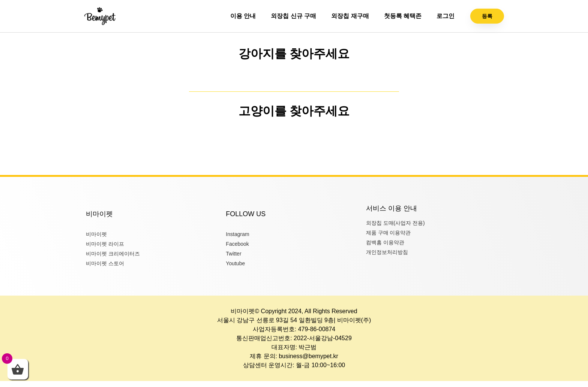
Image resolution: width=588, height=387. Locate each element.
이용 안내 (243, 16)
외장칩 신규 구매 (293, 16)
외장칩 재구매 (350, 16)
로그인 (445, 16)
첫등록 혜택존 (403, 16)
